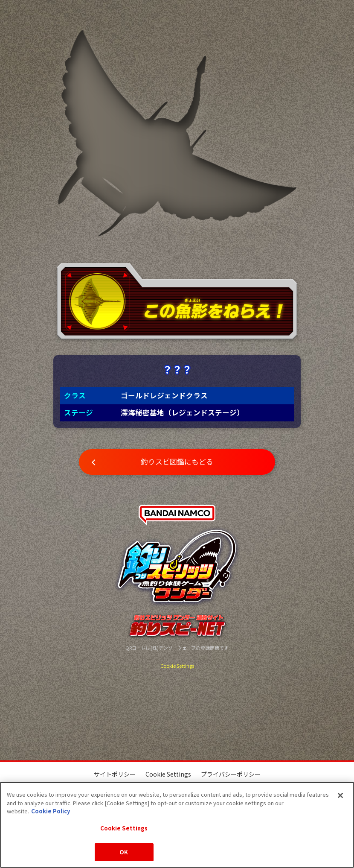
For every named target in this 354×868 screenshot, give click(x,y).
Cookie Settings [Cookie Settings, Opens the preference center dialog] (124, 828)
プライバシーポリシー (231, 774)
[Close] (340, 795)
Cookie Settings (177, 666)
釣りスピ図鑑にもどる (177, 462)
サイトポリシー (115, 774)
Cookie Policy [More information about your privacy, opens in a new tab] (51, 811)
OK (124, 852)
